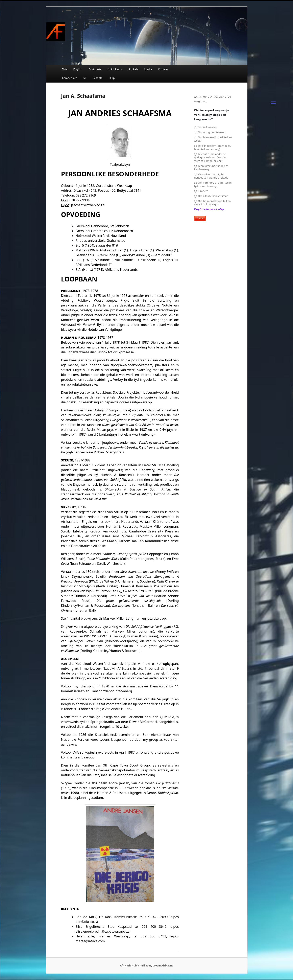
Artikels (133, 69)
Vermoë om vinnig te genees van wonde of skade (211, 176)
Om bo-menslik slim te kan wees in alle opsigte (213, 203)
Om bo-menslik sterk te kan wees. (213, 139)
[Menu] (273, 103)
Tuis (65, 69)
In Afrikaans (115, 69)
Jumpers (201, 191)
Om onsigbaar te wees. (210, 132)
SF (85, 78)
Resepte (97, 78)
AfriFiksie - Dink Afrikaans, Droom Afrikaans (146, 966)
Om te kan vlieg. (206, 127)
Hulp (112, 78)
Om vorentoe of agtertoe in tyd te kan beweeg (213, 184)
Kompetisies (70, 78)
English (78, 69)
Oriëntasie (95, 69)
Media (148, 69)
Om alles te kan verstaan (211, 196)
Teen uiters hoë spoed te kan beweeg (211, 168)
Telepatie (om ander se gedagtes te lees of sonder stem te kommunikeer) (211, 157)
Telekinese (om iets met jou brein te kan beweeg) (213, 147)
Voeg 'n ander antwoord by (209, 209)
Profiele (163, 69)
